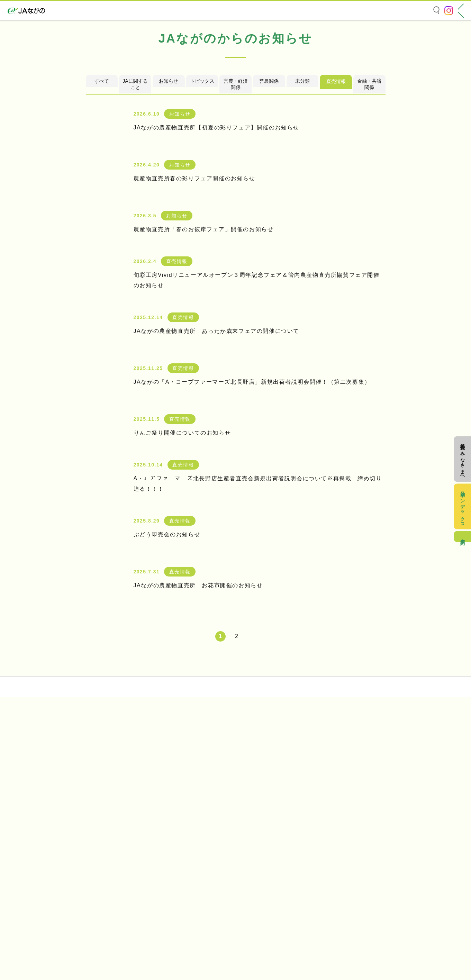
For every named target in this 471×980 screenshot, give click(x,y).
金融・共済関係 (369, 194)
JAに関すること (135, 194)
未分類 (302, 190)
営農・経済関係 (236, 194)
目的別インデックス (462, 502)
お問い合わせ (51, 928)
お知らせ (169, 190)
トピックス (202, 190)
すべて (102, 190)
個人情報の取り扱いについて (69, 918)
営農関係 (269, 190)
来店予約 (462, 546)
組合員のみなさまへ (462, 446)
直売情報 (336, 191)
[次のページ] (252, 746)
